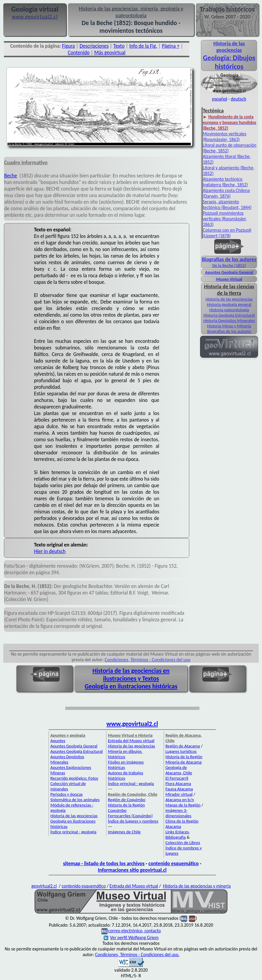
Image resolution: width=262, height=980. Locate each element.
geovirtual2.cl (44, 886)
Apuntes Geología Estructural (77, 751)
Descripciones (94, 46)
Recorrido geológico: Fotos (74, 778)
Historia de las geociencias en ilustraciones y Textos (131, 675)
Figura (68, 46)
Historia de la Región (184, 757)
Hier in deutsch (50, 551)
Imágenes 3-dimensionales (178, 813)
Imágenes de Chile (124, 832)
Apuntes (58, 741)
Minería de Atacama (183, 762)
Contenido (79, 52)
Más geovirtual (110, 52)
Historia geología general (229, 304)
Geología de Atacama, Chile (179, 770)
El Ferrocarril (177, 778)
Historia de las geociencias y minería (197, 886)
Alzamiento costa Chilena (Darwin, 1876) (226, 193)
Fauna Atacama (179, 789)
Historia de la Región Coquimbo (126, 808)
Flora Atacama (178, 784)
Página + (171, 46)
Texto (119, 46)
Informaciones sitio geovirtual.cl (132, 870)
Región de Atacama (183, 746)
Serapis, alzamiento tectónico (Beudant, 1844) (227, 205)
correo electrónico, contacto (134, 931)
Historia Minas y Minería (229, 326)
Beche (11, 176)
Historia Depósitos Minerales (229, 321)
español (220, 99)
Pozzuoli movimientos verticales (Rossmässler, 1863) (225, 219)
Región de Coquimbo (127, 800)
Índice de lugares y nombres (133, 821)
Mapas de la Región (183, 805)
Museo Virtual (229, 279)
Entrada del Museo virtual (131, 741)
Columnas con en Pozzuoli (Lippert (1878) (227, 233)
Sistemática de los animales (75, 800)
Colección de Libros (183, 843)
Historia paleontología (229, 310)
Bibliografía (176, 837)
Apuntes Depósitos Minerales (67, 759)
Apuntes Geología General (229, 272)
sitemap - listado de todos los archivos (104, 863)
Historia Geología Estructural (229, 315)
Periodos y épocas (66, 794)
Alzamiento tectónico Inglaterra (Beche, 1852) (225, 182)
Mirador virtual (179, 794)
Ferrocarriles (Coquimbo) (130, 816)
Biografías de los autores (229, 331)
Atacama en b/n (180, 800)
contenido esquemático (173, 863)
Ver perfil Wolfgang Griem (131, 938)
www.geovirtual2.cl (132, 724)
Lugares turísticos (181, 751)
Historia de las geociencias (229, 299)
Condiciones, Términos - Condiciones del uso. (137, 955)
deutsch (238, 99)
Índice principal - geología (73, 832)
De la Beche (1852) (229, 265)
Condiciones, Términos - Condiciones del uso (148, 660)
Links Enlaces (177, 832)
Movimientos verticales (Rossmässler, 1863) (224, 137)
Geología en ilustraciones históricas (131, 686)
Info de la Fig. (143, 46)
